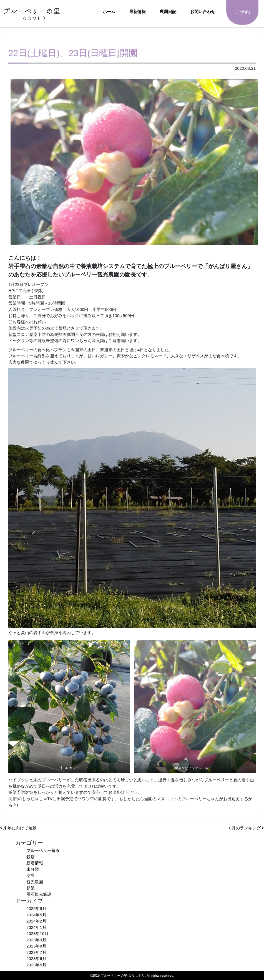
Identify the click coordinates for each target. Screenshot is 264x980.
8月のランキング (247, 828)
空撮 (31, 875)
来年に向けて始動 (18, 828)
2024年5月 (36, 915)
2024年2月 (36, 921)
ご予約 (242, 12)
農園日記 (168, 12)
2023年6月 (36, 958)
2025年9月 (36, 908)
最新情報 (137, 12)
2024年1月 (36, 927)
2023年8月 (36, 946)
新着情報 (35, 863)
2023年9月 (36, 940)
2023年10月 (37, 933)
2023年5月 (36, 965)
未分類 (33, 869)
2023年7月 (36, 952)
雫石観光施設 (39, 894)
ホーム (109, 12)
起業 (31, 888)
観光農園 (35, 882)
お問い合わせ (203, 12)
